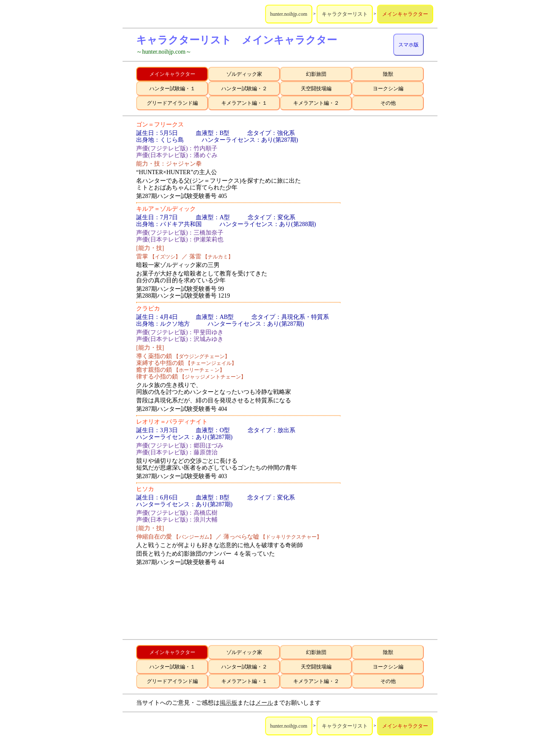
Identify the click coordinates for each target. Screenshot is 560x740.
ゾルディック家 (244, 74)
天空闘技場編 (316, 89)
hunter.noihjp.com (289, 14)
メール (264, 703)
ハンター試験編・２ (244, 89)
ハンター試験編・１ (172, 89)
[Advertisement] (390, 249)
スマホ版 (409, 45)
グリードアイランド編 (172, 103)
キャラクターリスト (345, 14)
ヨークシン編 (388, 89)
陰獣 (388, 74)
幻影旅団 (316, 74)
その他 (388, 103)
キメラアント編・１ (244, 103)
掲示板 (229, 703)
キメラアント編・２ (316, 103)
